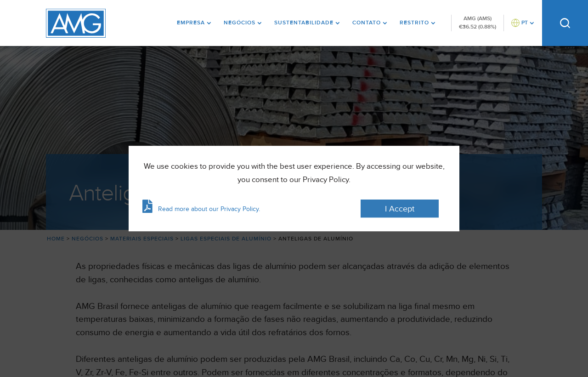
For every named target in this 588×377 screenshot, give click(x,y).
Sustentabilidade (304, 23)
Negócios (240, 23)
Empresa (191, 23)
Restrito (414, 23)
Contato (367, 23)
